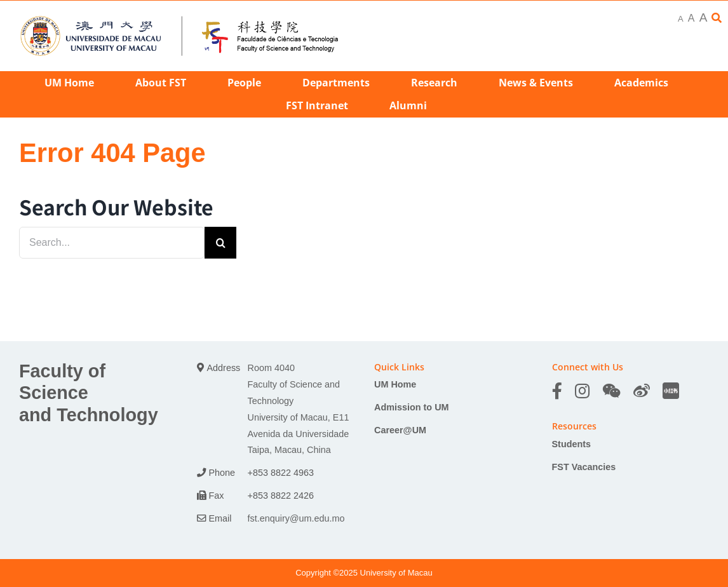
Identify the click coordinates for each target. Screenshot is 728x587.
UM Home (395, 384)
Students (572, 444)
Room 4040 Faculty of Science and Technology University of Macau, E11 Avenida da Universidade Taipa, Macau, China (299, 409)
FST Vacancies (584, 467)
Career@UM (400, 430)
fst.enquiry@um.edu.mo (296, 518)
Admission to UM (412, 407)
